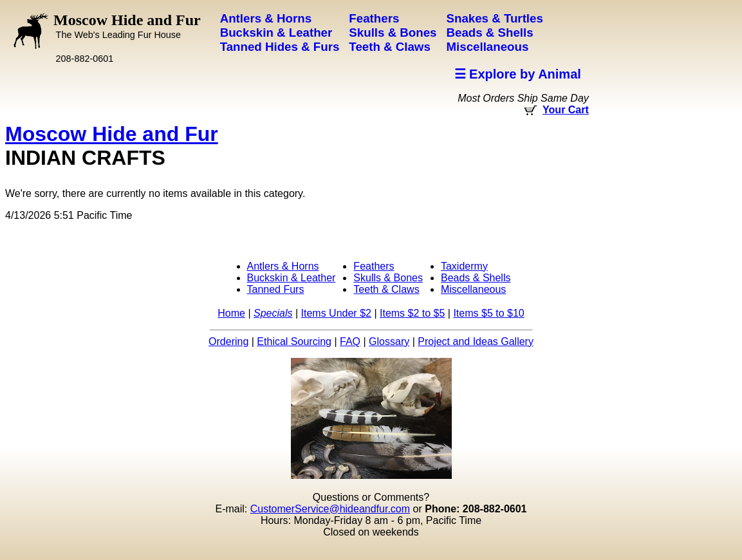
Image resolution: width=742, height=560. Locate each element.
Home (231, 313)
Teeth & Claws (386, 289)
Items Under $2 (336, 313)
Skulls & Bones (388, 278)
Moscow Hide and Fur (127, 26)
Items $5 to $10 (488, 313)
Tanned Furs (276, 289)
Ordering (228, 341)
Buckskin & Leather (292, 278)
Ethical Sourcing (294, 341)
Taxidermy (464, 266)
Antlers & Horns (283, 266)
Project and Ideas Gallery (476, 341)
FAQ (350, 341)
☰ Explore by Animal (518, 74)
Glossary (389, 341)
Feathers (374, 266)
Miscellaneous (473, 289)
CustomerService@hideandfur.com (330, 509)
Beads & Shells (476, 278)
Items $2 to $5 (412, 313)
